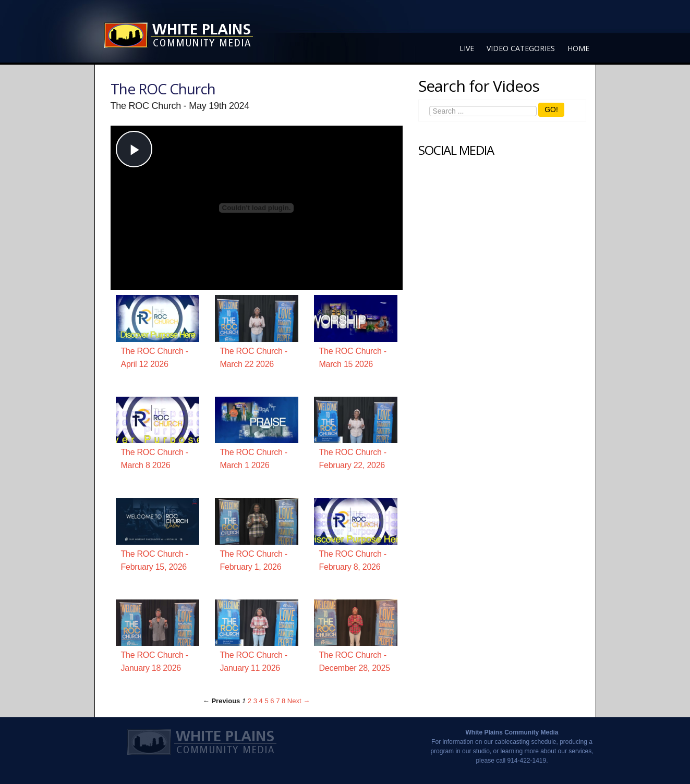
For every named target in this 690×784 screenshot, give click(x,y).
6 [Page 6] (272, 701)
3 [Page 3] (255, 701)
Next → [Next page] (299, 701)
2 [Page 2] (250, 701)
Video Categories (521, 48)
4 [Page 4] (261, 701)
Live (467, 48)
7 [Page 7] (278, 701)
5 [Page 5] (266, 701)
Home (578, 48)
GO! (551, 109)
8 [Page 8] (283, 701)
